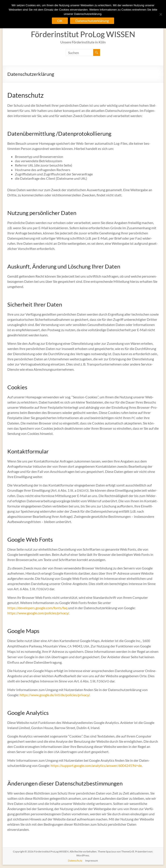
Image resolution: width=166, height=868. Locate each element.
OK (60, 21)
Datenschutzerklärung (92, 21)
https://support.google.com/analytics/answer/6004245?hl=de (96, 765)
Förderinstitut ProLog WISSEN (83, 34)
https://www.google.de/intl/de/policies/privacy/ (55, 695)
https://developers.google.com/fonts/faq (37, 608)
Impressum (92, 861)
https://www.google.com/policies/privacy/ (38, 613)
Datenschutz (75, 861)
